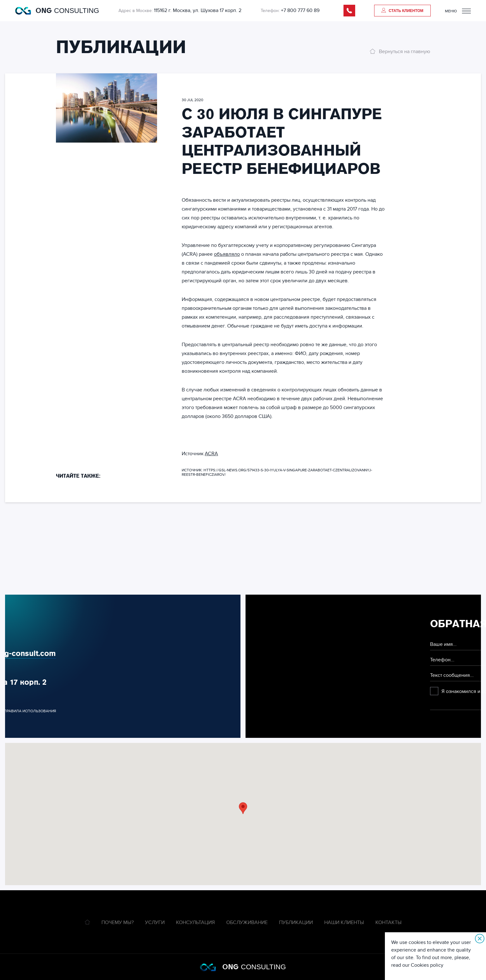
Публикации (296, 922)
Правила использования (30, 711)
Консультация (195, 922)
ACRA (211, 454)
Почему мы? (118, 922)
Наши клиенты (344, 922)
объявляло (227, 254)
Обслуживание (247, 922)
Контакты (389, 922)
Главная (87, 922)
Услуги (155, 922)
